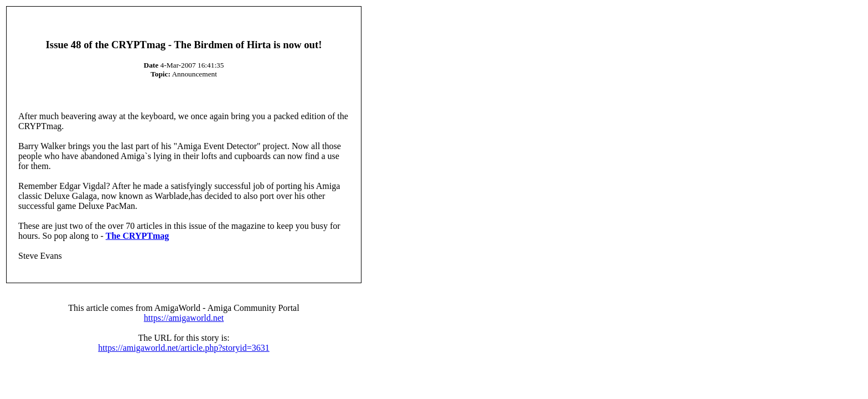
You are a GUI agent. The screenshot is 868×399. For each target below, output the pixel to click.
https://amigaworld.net (184, 318)
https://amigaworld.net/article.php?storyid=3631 (184, 348)
